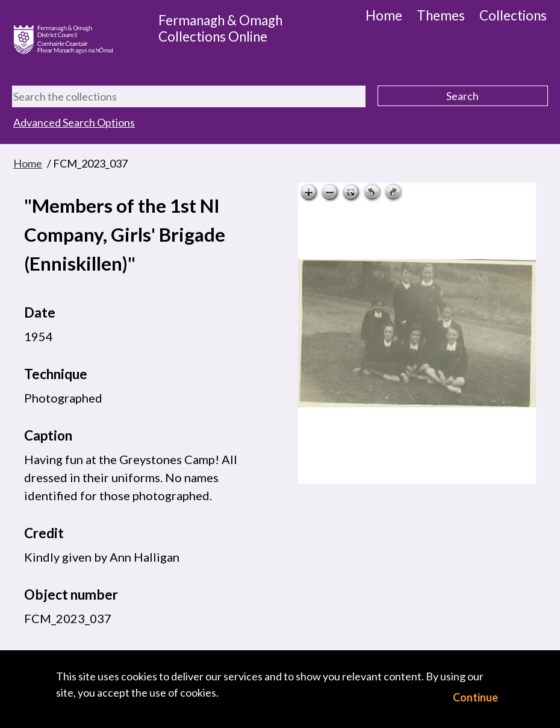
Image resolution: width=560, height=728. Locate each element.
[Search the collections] (189, 96)
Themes (441, 15)
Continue (475, 697)
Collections (513, 15)
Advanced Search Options (74, 122)
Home (384, 15)
